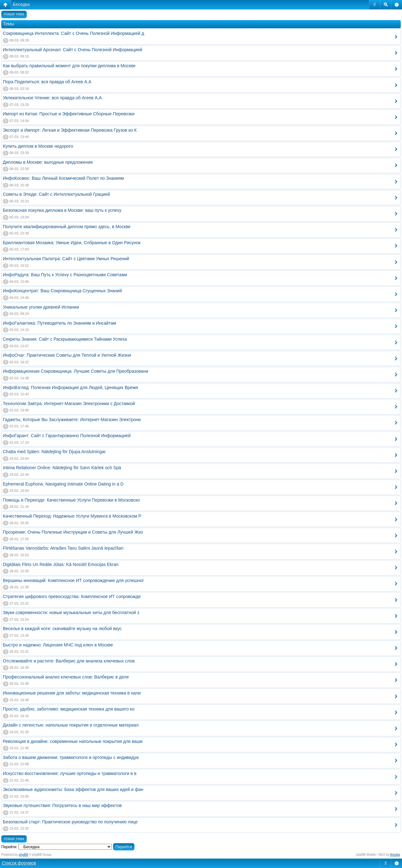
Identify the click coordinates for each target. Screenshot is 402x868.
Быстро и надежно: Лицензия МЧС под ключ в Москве (58, 645)
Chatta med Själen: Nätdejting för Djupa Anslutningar (54, 452)
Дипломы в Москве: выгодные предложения (48, 162)
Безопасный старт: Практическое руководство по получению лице (70, 822)
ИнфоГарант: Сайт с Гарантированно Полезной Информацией (67, 436)
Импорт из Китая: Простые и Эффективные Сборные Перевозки (69, 114)
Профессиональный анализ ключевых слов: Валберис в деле (66, 677)
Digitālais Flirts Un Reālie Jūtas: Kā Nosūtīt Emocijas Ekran (61, 564)
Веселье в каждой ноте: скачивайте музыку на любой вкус (62, 629)
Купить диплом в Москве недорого (38, 146)
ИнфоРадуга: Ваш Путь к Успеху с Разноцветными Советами (65, 275)
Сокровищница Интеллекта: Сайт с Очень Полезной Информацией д (73, 33)
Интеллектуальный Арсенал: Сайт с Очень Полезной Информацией (73, 50)
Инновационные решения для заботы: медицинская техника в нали (72, 693)
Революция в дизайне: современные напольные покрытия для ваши (73, 741)
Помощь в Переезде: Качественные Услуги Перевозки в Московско (71, 500)
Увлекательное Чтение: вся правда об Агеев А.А (52, 98)
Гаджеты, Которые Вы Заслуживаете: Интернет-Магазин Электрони (72, 420)
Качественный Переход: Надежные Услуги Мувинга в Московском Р (72, 516)
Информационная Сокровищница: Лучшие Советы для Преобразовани (76, 371)
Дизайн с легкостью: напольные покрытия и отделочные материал (71, 725)
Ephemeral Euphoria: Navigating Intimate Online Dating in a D (63, 484)
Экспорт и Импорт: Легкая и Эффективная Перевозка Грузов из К (70, 130)
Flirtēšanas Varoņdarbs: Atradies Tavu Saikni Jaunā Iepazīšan (63, 548)
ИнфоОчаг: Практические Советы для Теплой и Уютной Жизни (67, 355)
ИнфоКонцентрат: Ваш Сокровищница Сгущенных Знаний (62, 291)
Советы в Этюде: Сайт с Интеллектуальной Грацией (56, 194)
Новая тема (14, 14)
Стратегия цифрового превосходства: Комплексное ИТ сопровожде (72, 596)
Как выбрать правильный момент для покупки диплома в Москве (69, 66)
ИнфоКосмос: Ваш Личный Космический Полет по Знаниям (63, 178)
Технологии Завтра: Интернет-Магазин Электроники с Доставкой (69, 404)
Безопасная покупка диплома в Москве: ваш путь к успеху (62, 210)
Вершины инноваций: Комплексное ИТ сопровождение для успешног (73, 580)
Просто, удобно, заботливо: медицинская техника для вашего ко (69, 709)
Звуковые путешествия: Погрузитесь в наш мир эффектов (62, 805)
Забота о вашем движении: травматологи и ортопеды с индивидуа (71, 757)
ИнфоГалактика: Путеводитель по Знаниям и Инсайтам (60, 323)
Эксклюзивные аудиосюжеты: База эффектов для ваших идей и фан (73, 789)
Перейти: (9, 847)
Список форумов (19, 863)
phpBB (24, 855)
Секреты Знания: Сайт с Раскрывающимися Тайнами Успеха (65, 339)
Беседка (21, 4)
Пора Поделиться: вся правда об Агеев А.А (47, 82)
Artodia (395, 855)
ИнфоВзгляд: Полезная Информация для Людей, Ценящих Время (70, 387)
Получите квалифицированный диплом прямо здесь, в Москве (67, 227)
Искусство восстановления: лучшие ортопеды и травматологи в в (70, 773)
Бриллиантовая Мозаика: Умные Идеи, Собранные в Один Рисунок (72, 243)
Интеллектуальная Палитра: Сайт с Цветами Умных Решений (66, 259)
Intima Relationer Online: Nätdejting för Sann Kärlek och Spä (62, 468)
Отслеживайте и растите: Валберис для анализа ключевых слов (69, 661)
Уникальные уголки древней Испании (41, 307)
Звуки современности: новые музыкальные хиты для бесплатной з (71, 613)
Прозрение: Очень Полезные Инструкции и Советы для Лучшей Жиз (73, 532)
